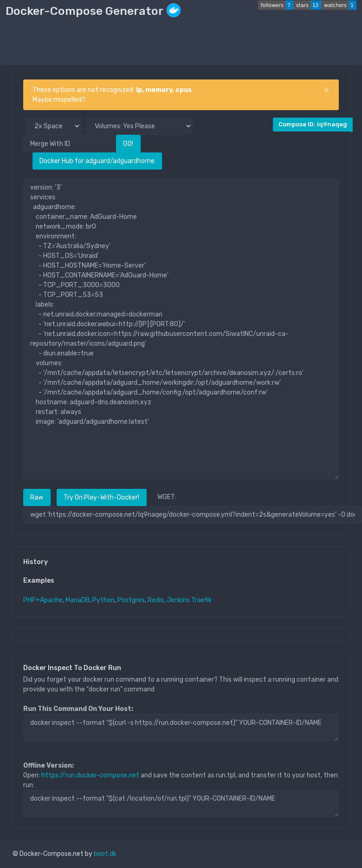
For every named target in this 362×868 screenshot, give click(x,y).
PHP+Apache (43, 600)
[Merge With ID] (70, 143)
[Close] (326, 90)
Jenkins (178, 600)
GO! (128, 144)
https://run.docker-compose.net (90, 775)
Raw (37, 497)
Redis (156, 600)
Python (103, 600)
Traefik (201, 600)
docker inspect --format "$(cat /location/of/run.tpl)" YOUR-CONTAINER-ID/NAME (181, 803)
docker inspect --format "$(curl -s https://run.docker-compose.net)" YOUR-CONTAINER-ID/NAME (181, 727)
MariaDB (78, 600)
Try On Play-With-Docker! (101, 497)
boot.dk (105, 854)
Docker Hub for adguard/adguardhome (97, 161)
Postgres (131, 600)
